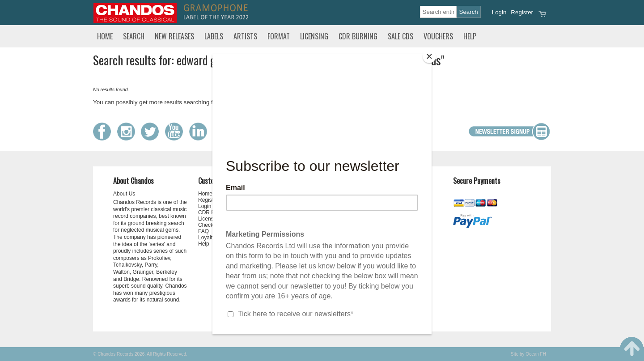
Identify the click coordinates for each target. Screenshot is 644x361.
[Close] (429, 56)
